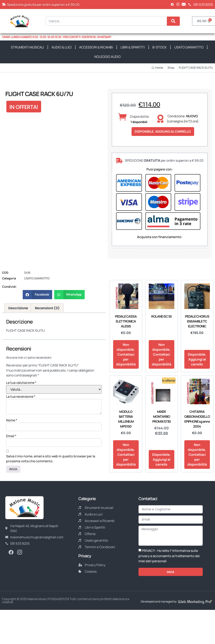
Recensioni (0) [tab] (47, 308)
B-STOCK (160, 47)
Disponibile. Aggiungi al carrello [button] (197, 360)
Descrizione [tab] (18, 308)
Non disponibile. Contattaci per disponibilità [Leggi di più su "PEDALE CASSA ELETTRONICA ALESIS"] (126, 355)
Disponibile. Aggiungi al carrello (164, 132)
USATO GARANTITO (189, 47)
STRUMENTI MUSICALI (27, 47)
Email (11, 437)
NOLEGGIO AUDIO (107, 57)
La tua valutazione (21, 383)
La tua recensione (21, 397)
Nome (12, 421)
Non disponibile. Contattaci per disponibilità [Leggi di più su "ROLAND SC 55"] (162, 355)
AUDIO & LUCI (62, 47)
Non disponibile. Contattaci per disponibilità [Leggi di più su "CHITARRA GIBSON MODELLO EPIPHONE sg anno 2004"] (197, 455)
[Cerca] (173, 21)
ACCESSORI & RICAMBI (96, 47)
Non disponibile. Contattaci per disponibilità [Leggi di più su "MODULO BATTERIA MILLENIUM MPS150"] (126, 455)
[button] (37, 295)
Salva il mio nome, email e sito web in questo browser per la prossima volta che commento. (51, 459)
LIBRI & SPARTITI (133, 47)
